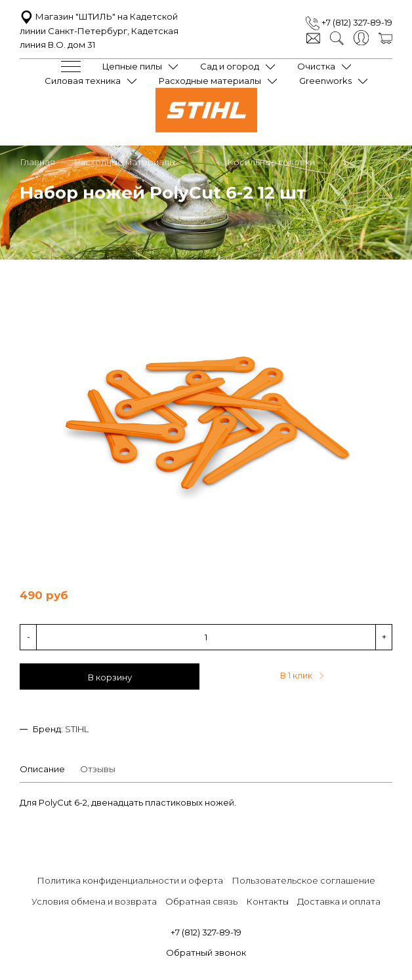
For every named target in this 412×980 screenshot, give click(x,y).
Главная (37, 162)
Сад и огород (230, 66)
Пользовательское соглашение (303, 880)
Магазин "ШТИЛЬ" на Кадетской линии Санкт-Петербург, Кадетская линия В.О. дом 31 (99, 30)
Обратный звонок (206, 952)
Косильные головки (271, 162)
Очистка (316, 66)
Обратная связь (201, 901)
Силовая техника (83, 81)
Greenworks (325, 81)
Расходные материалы (210, 81)
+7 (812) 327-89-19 (349, 22)
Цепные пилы (132, 66)
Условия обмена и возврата (94, 901)
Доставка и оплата (339, 901)
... (201, 162)
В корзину (110, 677)
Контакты (267, 901)
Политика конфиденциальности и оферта (130, 880)
